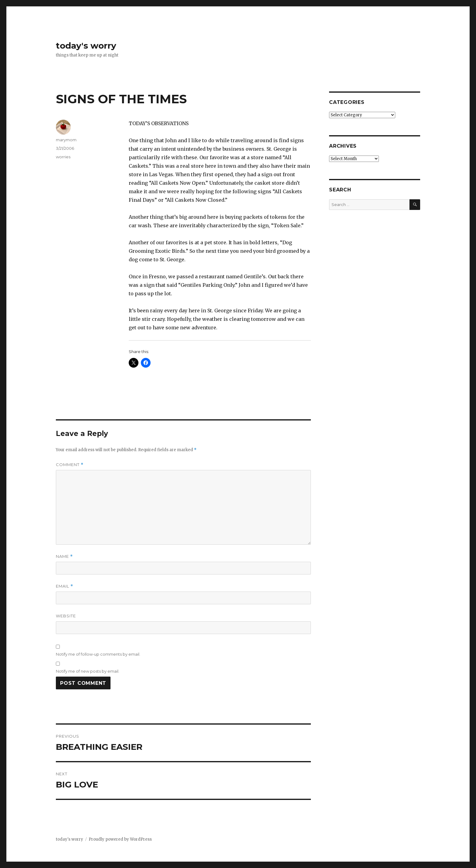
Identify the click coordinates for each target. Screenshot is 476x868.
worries (63, 157)
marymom (66, 140)
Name (64, 556)
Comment (70, 465)
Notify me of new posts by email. (88, 671)
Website (66, 616)
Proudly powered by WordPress (120, 839)
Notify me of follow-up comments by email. (98, 654)
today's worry (86, 46)
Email (65, 586)
